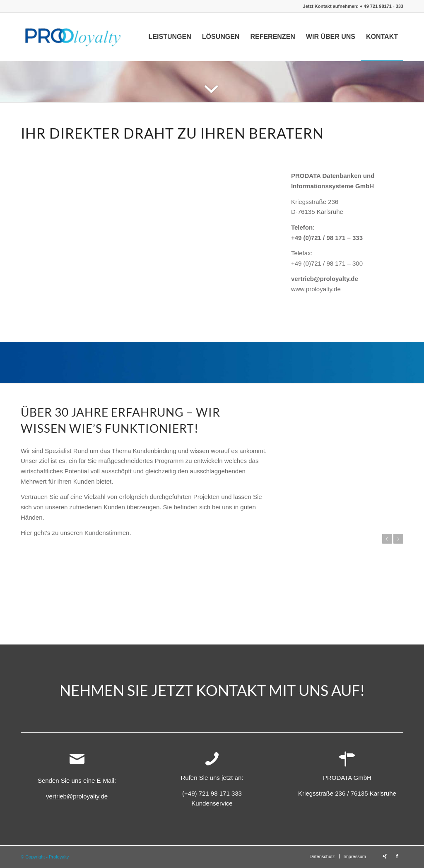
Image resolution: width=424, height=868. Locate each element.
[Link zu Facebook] (397, 856)
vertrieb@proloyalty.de (325, 279)
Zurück (387, 539)
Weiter (398, 539)
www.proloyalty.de (316, 289)
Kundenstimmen (107, 533)
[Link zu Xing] (385, 856)
